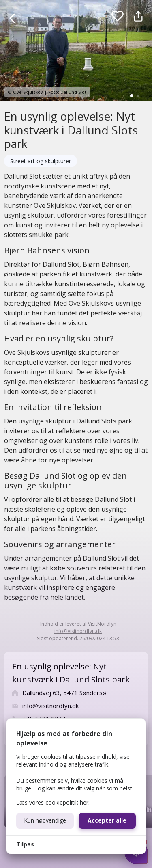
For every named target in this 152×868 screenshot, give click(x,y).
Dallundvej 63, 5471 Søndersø (64, 693)
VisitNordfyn (102, 624)
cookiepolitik (62, 802)
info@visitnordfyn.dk (78, 631)
